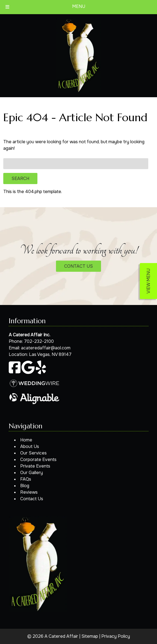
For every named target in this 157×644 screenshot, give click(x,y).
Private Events (35, 466)
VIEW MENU (148, 281)
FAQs (26, 479)
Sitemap (90, 636)
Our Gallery (32, 473)
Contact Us (32, 499)
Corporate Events (38, 460)
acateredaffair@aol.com (46, 348)
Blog (25, 486)
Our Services (33, 453)
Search (20, 178)
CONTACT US (78, 266)
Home (26, 440)
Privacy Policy (116, 636)
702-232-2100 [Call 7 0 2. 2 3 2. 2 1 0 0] (39, 341)
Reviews (29, 492)
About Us (30, 446)
